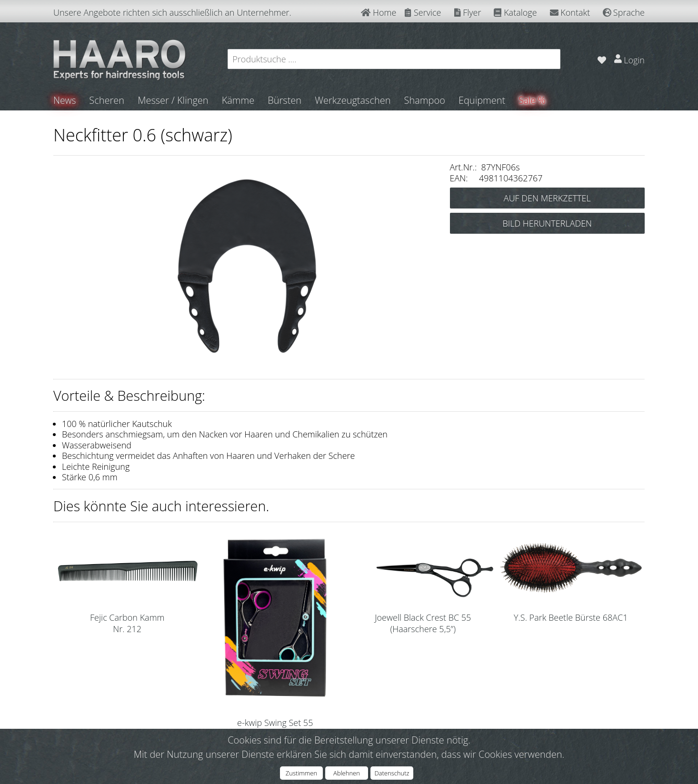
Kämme (239, 100)
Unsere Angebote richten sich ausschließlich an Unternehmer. (172, 12)
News (65, 100)
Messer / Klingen (174, 100)
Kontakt (570, 12)
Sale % (533, 100)
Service (423, 12)
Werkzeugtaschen (354, 100)
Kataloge (515, 12)
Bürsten (285, 100)
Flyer (468, 12)
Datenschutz (392, 773)
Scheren (108, 100)
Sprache (624, 12)
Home (379, 12)
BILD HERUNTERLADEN (547, 223)
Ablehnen (347, 773)
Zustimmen (301, 773)
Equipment (483, 100)
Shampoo (425, 100)
